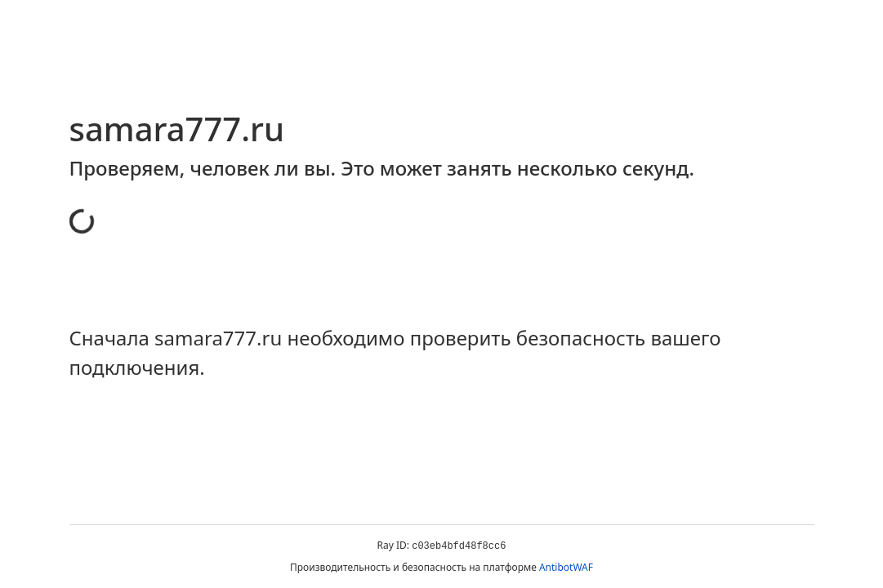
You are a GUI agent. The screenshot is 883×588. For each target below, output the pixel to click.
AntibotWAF (566, 567)
